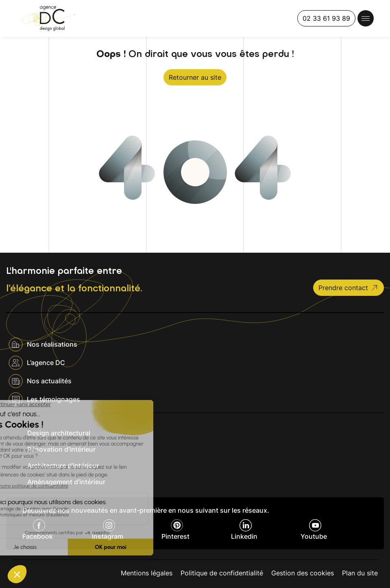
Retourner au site (195, 77)
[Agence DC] (49, 19)
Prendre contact (349, 288)
